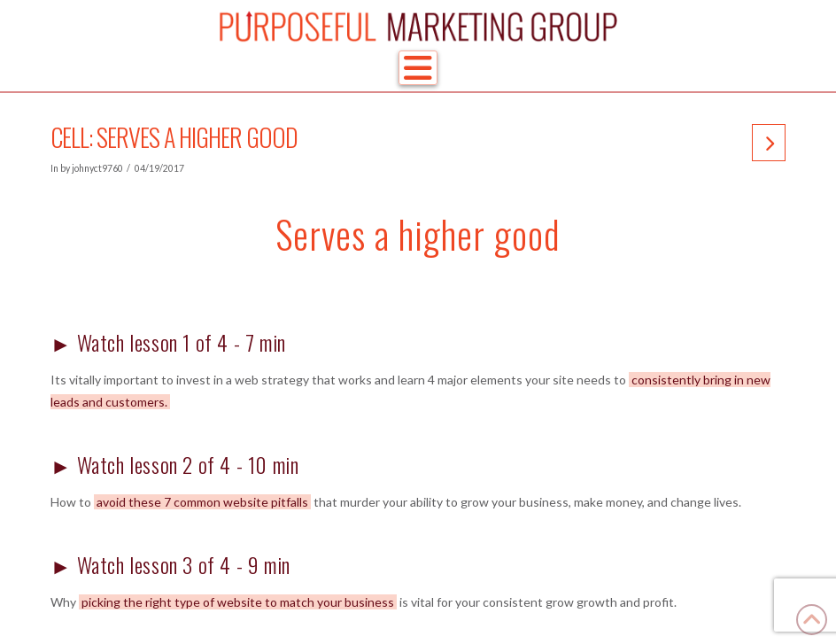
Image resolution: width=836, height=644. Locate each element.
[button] (418, 68)
